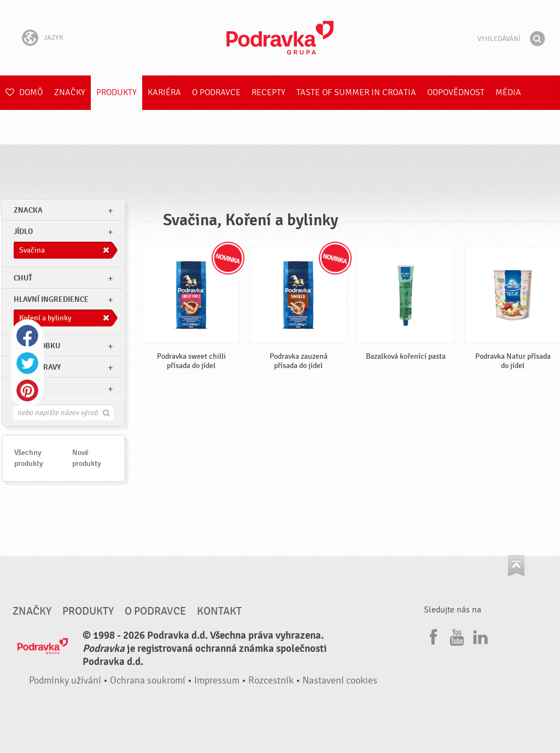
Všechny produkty (29, 458)
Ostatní (28, 389)
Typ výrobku (37, 346)
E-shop (20, 127)
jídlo (23, 232)
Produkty (116, 92)
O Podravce (216, 92)
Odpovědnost (456, 92)
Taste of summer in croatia (356, 92)
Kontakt (219, 611)
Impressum (217, 681)
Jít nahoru (516, 566)
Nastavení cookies (340, 681)
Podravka (280, 38)
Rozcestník (271, 681)
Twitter (27, 363)
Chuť (23, 278)
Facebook (27, 336)
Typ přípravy (37, 367)
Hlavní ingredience (51, 299)
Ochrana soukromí (148, 681)
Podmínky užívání (65, 681)
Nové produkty (87, 458)
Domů (24, 92)
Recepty (269, 92)
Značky (70, 92)
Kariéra (164, 92)
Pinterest (27, 390)
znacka (28, 210)
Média (508, 92)
